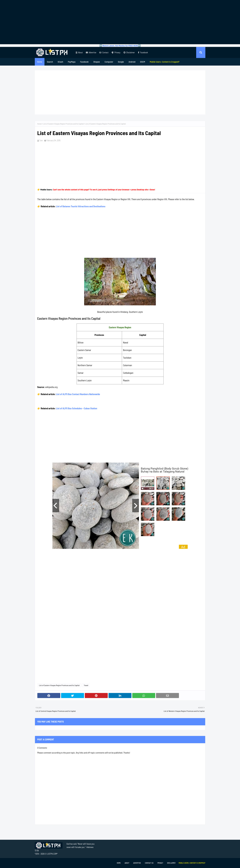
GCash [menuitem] (60, 62)
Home (39, 124)
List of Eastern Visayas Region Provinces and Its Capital (63, 124)
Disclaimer (129, 52)
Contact (104, 52)
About (79, 52)
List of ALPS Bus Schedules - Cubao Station (77, 408)
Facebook (143, 52)
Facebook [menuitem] (84, 62)
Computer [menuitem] (109, 62)
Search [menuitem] (50, 62)
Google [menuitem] (121, 62)
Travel (86, 685)
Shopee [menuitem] (97, 62)
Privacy (116, 52)
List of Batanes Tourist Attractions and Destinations (81, 206)
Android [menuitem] (132, 62)
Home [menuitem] (40, 62)
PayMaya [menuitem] (72, 62)
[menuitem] (165, 62)
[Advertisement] (120, 22)
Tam (41, 140)
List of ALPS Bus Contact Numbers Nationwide (78, 394)
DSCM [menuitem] (143, 62)
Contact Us (149, 863)
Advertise (91, 52)
